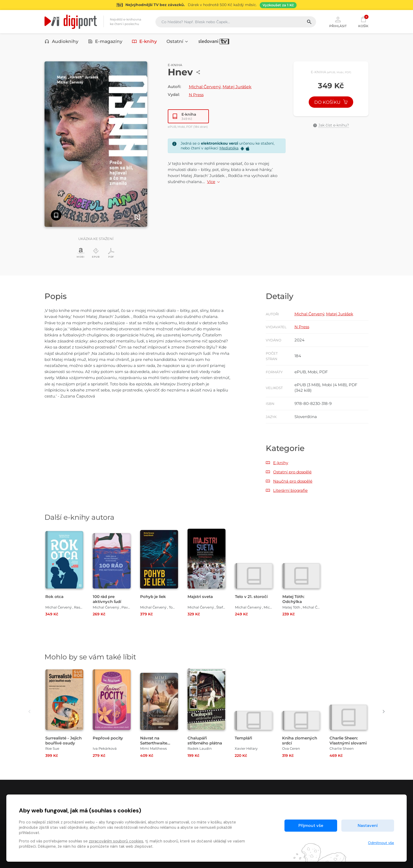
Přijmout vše (311, 825)
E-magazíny (105, 41)
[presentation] (29, 711)
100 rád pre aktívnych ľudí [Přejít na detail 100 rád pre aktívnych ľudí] (107, 599)
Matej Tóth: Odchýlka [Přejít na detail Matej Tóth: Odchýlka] (293, 599)
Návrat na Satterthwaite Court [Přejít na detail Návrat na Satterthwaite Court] (154, 743)
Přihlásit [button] (338, 22)
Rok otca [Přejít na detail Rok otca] (54, 597)
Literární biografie (290, 490)
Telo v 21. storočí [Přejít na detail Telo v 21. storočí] (251, 597)
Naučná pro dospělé (293, 481)
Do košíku (331, 102)
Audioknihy (62, 41)
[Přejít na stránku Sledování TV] (206, 5)
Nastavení (368, 825)
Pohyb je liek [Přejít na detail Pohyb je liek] (153, 597)
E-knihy (144, 41)
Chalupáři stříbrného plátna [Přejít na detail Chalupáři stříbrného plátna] (205, 741)
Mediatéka (229, 148)
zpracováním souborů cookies (116, 841)
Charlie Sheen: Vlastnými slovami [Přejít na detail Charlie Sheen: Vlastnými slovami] (348, 741)
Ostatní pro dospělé (292, 472)
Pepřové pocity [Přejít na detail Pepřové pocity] (108, 738)
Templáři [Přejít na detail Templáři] (243, 738)
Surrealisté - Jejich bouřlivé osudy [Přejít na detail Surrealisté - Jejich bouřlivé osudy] (63, 741)
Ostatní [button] (178, 41)
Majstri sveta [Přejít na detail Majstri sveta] (200, 597)
